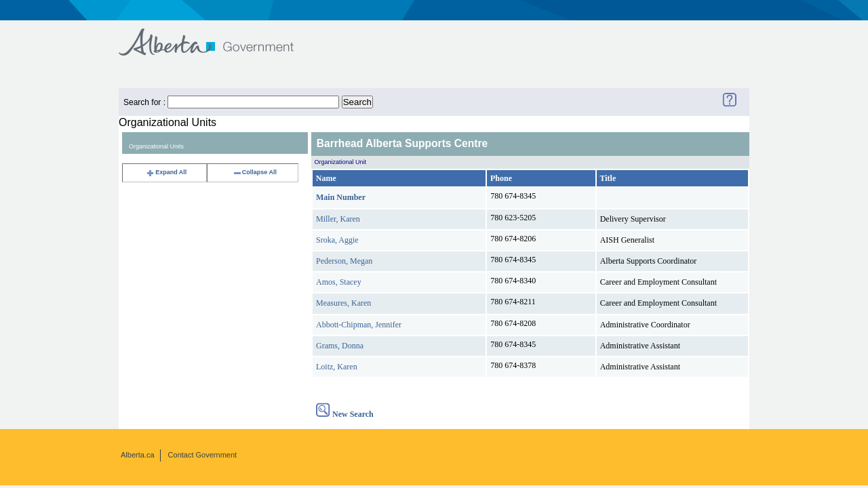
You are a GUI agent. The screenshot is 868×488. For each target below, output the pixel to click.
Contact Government (203, 455)
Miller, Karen (338, 219)
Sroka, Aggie (337, 240)
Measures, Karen (343, 303)
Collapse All (255, 172)
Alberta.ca (138, 455)
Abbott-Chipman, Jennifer (359, 325)
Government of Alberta (217, 36)
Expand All (166, 172)
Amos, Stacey (339, 282)
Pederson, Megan (344, 261)
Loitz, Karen (337, 367)
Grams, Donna (340, 346)
